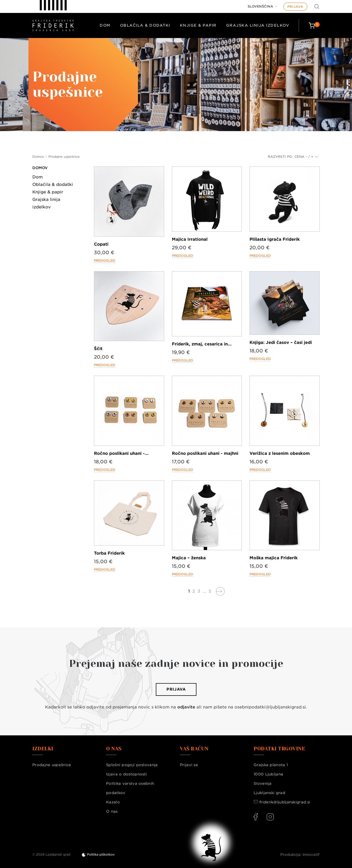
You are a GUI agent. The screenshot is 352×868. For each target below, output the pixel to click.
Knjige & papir (198, 25)
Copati (101, 244)
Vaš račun (194, 749)
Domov (40, 168)
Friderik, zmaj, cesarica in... (202, 344)
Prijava (295, 7)
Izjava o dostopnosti (127, 774)
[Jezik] (263, 6)
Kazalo (113, 802)
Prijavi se (189, 765)
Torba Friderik (109, 553)
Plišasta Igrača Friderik (275, 239)
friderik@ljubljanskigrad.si (285, 802)
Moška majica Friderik (274, 558)
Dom (105, 25)
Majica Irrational (190, 239)
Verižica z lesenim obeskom (280, 453)
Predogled (105, 261)
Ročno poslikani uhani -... (121, 453)
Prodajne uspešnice (52, 765)
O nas (112, 811)
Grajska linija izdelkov (258, 25)
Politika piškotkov (101, 854)
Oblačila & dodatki (145, 25)
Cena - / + (306, 157)
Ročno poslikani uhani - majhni (205, 453)
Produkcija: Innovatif (300, 855)
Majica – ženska (189, 558)
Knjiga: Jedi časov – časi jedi (281, 342)
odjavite (186, 707)
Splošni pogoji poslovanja (132, 765)
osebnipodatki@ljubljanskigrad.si (270, 707)
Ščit (98, 349)
